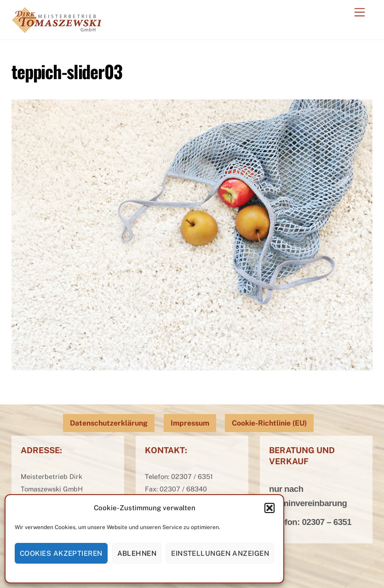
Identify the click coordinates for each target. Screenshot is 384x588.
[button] (269, 508)
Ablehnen (137, 553)
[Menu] (360, 13)
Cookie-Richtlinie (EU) (269, 423)
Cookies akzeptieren (61, 553)
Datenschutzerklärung (109, 423)
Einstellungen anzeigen (220, 553)
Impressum (190, 423)
